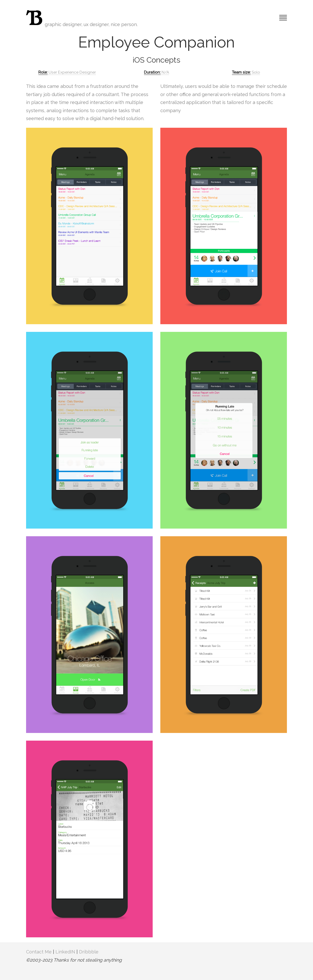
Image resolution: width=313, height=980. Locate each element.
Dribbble (89, 952)
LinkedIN (65, 952)
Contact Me (39, 952)
